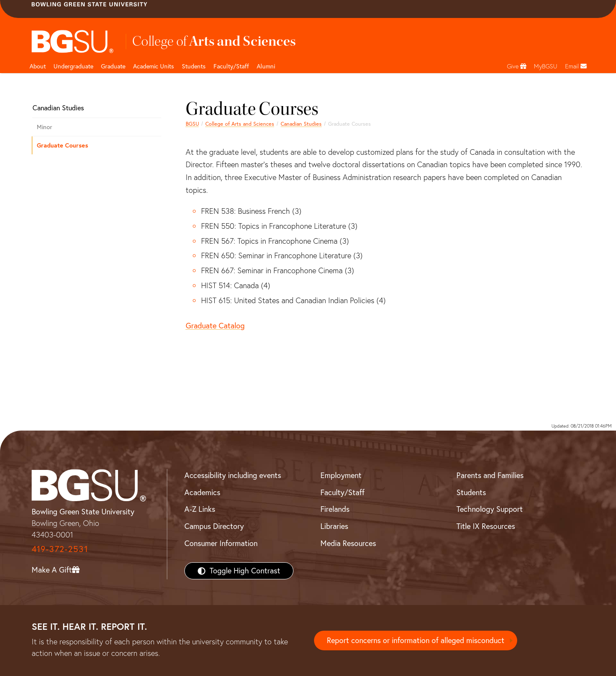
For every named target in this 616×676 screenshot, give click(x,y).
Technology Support (490, 509)
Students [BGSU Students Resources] (471, 492)
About (38, 66)
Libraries (334, 526)
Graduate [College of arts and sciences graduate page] (113, 66)
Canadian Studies (301, 124)
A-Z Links (200, 509)
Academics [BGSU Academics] (202, 492)
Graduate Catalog (215, 326)
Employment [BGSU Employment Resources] (341, 475)
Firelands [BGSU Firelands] (335, 509)
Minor (44, 127)
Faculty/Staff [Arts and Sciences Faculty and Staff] (231, 66)
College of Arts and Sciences (240, 124)
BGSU (192, 124)
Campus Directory (214, 526)
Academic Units (154, 66)
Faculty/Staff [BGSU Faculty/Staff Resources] (342, 492)
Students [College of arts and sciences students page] (194, 66)
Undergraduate (73, 66)
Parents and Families (490, 475)
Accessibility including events (233, 475)
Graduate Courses (62, 145)
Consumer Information (221, 543)
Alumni (266, 66)
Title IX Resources (486, 526)
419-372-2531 (60, 549)
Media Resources (348, 543)
